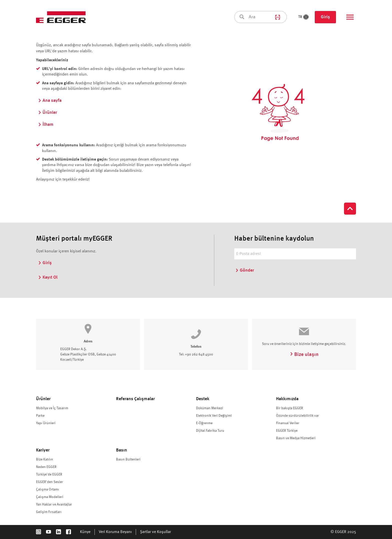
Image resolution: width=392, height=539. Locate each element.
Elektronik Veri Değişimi (214, 416)
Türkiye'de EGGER (49, 474)
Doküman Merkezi (209, 408)
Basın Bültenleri (128, 459)
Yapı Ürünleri (46, 423)
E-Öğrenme (204, 423)
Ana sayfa (50, 101)
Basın (121, 450)
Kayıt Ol (48, 277)
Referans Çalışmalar (135, 399)
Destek (203, 399)
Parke (40, 416)
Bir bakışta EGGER (289, 408)
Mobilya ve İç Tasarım (52, 408)
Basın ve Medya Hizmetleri (296, 438)
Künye (85, 532)
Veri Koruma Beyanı (115, 532)
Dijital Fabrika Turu (210, 431)
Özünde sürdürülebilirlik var (298, 416)
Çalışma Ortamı (47, 489)
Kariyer (43, 450)
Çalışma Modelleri (50, 497)
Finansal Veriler (288, 423)
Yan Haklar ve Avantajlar (54, 504)
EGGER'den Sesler (49, 482)
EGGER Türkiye (287, 431)
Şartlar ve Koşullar (155, 532)
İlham (46, 125)
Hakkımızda (287, 399)
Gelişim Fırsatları (49, 512)
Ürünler (47, 113)
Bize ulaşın (304, 355)
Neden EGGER (46, 467)
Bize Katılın (44, 459)
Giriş (325, 17)
